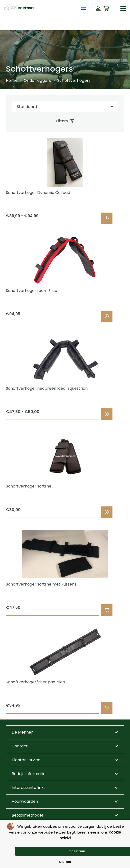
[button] (123, 8)
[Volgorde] (65, 107)
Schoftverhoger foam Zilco (32, 290)
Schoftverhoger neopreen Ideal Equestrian (47, 388)
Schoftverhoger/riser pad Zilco (35, 682)
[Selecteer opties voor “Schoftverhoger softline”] (107, 512)
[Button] (98, 8)
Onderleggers (37, 80)
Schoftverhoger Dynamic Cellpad (38, 193)
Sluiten (65, 862)
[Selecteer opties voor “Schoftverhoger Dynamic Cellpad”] (107, 218)
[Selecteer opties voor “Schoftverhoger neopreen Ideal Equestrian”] (107, 414)
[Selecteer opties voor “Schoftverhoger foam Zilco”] (107, 316)
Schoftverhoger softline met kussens (41, 584)
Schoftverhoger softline (29, 486)
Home (12, 80)
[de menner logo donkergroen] (19, 8)
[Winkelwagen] (106, 8)
